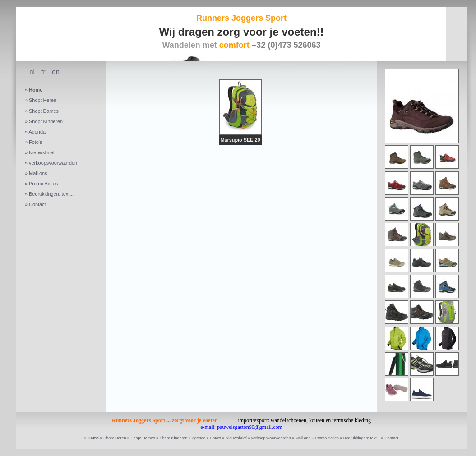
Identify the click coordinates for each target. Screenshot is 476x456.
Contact (37, 204)
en (56, 71)
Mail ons (38, 173)
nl (32, 71)
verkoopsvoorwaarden (53, 163)
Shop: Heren (43, 100)
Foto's (35, 142)
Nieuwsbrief (42, 152)
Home (36, 90)
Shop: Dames (44, 111)
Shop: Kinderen (46, 121)
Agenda (37, 132)
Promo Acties (43, 184)
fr (43, 71)
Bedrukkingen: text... (51, 194)
